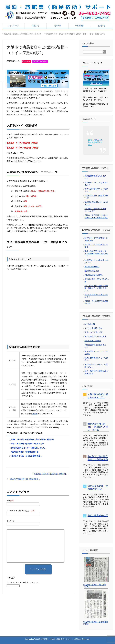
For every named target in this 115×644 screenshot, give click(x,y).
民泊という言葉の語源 (94, 332)
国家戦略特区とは (92, 271)
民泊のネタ (26, 61)
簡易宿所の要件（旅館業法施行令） (26, 452)
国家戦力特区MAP (92, 267)
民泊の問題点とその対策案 (95, 337)
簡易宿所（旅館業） (40, 61)
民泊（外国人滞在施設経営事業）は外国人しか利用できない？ (96, 288)
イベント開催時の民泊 (94, 328)
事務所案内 (80, 26)
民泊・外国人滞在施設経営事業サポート (95, 142)
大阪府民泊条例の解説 (94, 275)
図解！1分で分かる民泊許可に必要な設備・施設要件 (33, 439)
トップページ (13, 26)
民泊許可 (35, 26)
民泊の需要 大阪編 (93, 341)
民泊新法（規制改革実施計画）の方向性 (50, 473)
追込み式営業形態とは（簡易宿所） (24, 479)
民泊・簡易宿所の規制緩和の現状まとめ (28, 443)
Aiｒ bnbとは (90, 324)
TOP (22, 34)
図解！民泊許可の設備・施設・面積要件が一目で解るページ (96, 254)
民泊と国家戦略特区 (98, 516)
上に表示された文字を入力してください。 (24, 582)
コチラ (35, 413)
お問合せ (102, 26)
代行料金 (57, 26)
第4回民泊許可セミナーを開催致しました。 (29, 447)
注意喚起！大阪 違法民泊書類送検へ (27, 456)
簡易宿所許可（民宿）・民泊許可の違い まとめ (98, 427)
